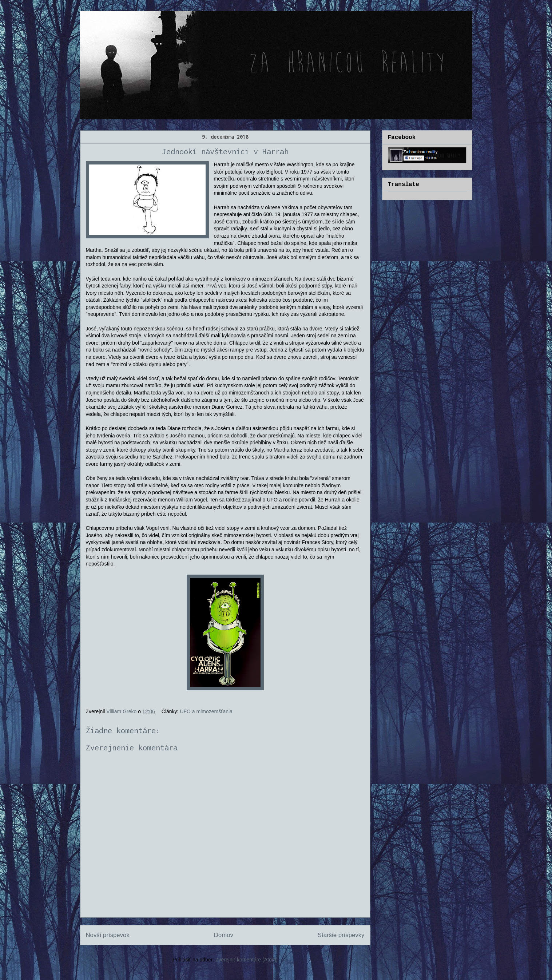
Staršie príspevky (341, 935)
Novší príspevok (108, 935)
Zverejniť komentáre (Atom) (247, 960)
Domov (224, 935)
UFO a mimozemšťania (206, 711)
